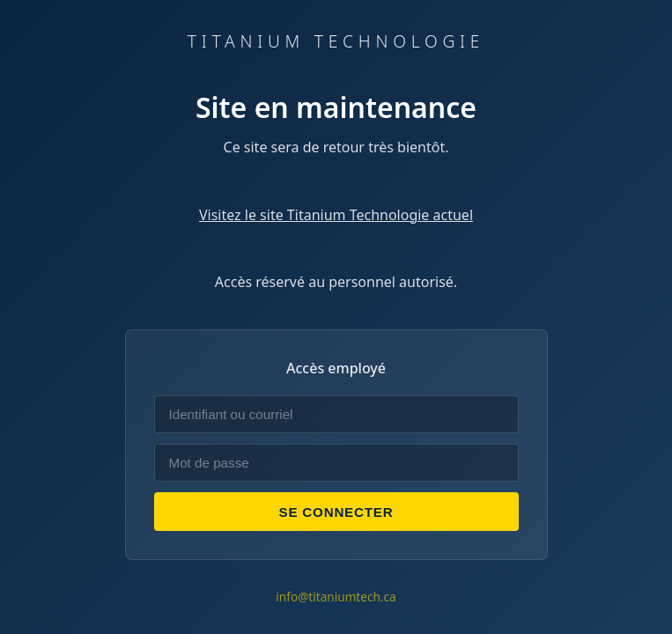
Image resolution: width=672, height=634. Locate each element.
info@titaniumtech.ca (336, 597)
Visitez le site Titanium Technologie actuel (336, 215)
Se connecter (336, 512)
